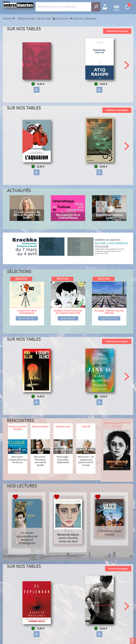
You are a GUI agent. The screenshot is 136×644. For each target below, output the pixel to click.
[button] (127, 65)
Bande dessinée (68, 319)
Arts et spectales (27, 319)
